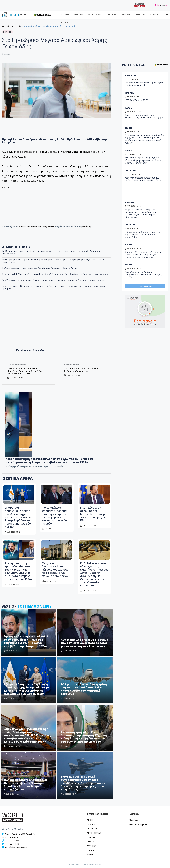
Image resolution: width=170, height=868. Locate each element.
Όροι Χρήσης (135, 820)
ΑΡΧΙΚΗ (90, 820)
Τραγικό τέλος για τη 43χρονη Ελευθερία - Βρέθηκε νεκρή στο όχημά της (144, 118)
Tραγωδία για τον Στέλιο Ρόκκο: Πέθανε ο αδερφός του (81, 370)
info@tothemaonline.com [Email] (16, 847)
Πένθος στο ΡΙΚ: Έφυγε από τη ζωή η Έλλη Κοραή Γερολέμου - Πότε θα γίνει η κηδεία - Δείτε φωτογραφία (55, 274)
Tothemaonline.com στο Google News (37, 227)
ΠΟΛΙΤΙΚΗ (65, 15)
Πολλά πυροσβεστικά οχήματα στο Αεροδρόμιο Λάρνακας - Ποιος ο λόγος (39, 268)
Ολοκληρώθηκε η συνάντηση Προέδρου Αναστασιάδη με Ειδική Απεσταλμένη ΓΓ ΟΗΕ (25, 371)
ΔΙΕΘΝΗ (64, 23)
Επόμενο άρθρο (72, 365)
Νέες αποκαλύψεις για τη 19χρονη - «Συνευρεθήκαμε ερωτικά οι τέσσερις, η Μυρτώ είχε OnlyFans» (145, 160)
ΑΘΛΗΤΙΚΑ (141, 15)
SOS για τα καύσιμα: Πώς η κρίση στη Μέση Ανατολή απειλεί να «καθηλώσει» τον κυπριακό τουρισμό (84, 689)
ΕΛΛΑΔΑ (154, 15)
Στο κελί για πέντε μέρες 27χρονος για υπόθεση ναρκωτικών (144, 84)
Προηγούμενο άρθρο (17, 365)
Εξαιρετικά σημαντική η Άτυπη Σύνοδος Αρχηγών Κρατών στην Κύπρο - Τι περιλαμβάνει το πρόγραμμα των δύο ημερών (19, 517)
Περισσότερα (145, 286)
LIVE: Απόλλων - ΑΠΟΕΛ (136, 100)
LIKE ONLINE (130, 171)
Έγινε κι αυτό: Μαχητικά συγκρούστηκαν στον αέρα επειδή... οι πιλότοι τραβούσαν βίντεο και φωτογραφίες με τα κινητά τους (83, 783)
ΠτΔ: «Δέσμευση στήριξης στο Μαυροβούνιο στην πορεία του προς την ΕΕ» (94, 514)
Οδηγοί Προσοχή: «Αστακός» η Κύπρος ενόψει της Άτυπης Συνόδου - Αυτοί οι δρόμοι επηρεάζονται (25, 785)
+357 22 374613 (12, 844)
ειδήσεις (86, 227)
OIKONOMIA (92, 829)
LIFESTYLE (127, 15)
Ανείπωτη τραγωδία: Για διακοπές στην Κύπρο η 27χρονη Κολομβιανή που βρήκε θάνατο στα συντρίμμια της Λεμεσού (84, 737)
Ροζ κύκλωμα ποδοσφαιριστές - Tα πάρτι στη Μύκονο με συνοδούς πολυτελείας (142, 235)
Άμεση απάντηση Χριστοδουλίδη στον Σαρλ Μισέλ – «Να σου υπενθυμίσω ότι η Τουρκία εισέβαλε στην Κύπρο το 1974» (18, 571)
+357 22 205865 (12, 841)
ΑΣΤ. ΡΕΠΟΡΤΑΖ (95, 15)
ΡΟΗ (134, 65)
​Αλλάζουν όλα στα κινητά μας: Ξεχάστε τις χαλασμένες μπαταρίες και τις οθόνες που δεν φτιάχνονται (53, 280)
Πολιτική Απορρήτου (138, 824)
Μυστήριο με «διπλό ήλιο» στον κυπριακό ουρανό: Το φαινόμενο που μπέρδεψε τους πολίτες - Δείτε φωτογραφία (53, 261)
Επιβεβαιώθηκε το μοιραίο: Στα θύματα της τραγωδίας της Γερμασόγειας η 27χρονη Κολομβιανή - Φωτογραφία (52, 252)
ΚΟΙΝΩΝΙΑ (79, 15)
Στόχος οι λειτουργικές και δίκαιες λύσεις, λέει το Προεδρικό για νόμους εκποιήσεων (55, 570)
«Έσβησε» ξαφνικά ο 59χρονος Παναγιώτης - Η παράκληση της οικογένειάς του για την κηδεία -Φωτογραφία (140, 213)
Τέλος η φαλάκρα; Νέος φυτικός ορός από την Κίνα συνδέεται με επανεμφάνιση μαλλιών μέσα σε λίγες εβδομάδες (54, 287)
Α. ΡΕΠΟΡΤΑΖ (130, 76)
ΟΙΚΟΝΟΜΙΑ (112, 15)
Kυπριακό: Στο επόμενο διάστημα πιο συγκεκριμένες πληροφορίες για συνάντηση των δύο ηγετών (55, 516)
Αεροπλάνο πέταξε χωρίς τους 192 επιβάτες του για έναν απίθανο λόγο (143, 179)
